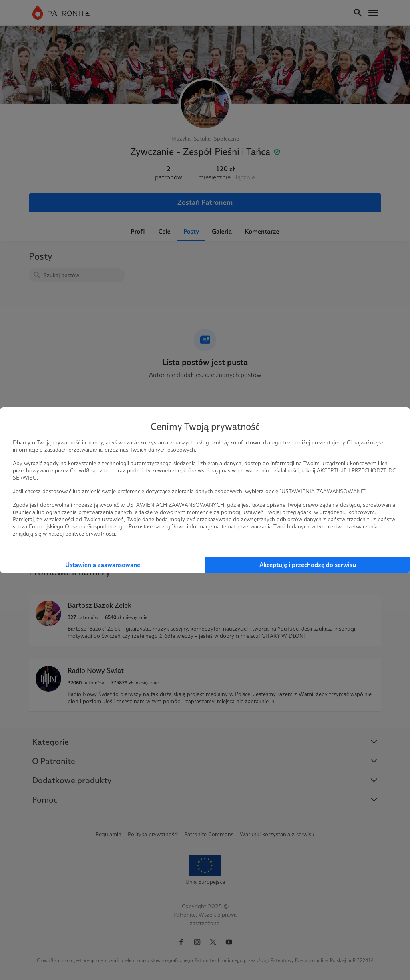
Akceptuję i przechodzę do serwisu (308, 565)
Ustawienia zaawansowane (103, 565)
